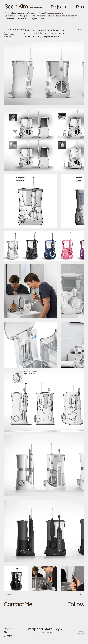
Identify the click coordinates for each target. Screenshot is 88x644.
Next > (82, 594)
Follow (76, 604)
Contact (8, 636)
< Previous (8, 594)
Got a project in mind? (40, 629)
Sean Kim (16, 7)
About (7, 632)
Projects (8, 629)
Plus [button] (80, 7)
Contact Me (18, 604)
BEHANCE (81, 634)
